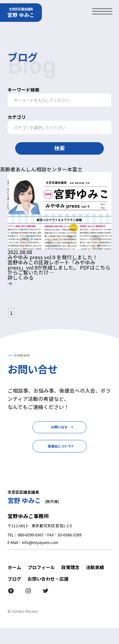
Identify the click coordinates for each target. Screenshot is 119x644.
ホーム (14, 583)
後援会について (59, 459)
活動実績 (95, 583)
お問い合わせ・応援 (48, 594)
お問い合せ (60, 430)
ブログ (14, 594)
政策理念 (70, 583)
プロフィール (41, 583)
